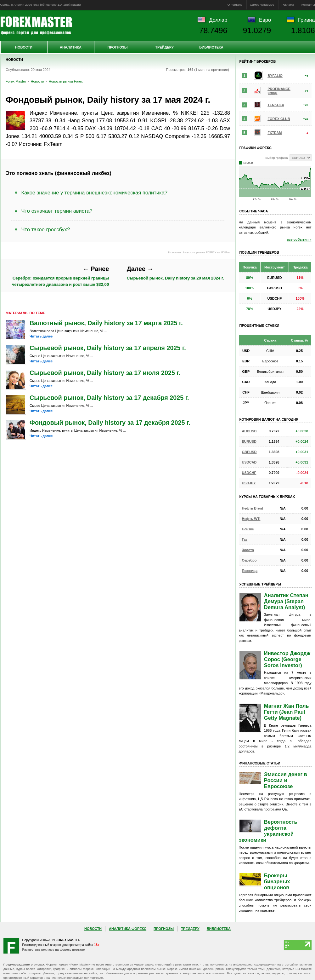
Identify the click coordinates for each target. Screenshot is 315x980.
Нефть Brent (253, 508)
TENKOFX (276, 105)
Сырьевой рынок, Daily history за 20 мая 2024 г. (175, 273)
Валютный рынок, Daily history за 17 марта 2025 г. (106, 323)
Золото (248, 550)
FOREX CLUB (279, 119)
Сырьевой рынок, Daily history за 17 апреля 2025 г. (108, 348)
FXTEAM (275, 133)
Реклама (288, 5)
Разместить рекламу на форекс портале (54, 950)
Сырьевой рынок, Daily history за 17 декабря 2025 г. (109, 398)
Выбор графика (276, 158)
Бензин (248, 529)
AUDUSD (249, 431)
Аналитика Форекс (128, 929)
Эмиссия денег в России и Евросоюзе (286, 780)
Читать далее (41, 336)
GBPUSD (249, 452)
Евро (265, 20)
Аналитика (71, 47)
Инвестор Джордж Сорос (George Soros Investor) (287, 659)
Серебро (249, 560)
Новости (24, 47)
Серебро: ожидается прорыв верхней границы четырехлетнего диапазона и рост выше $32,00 (61, 276)
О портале (235, 5)
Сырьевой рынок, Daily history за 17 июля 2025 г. (105, 373)
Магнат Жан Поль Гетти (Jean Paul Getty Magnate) (287, 712)
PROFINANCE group (279, 91)
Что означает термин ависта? (57, 211)
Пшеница (250, 571)
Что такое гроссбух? (46, 229)
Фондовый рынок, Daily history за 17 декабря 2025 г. (110, 423)
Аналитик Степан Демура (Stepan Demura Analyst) (286, 601)
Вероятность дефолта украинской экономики (268, 831)
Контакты (308, 5)
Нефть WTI (251, 519)
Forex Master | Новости (36, 26)
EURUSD (249, 441)
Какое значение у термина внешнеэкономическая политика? (95, 193)
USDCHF (249, 473)
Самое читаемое (262, 5)
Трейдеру (164, 47)
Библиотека (211, 47)
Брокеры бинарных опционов (277, 881)
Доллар (218, 20)
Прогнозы (117, 47)
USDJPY (249, 483)
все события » (299, 239)
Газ (245, 539)
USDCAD (249, 462)
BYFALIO (275, 76)
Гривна (306, 20)
